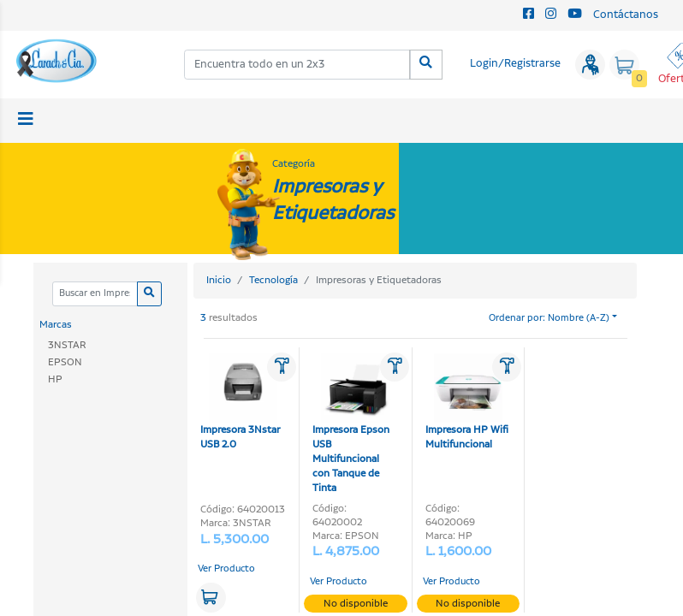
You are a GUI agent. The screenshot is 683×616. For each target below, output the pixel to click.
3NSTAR (67, 345)
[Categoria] (95, 294)
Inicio (219, 280)
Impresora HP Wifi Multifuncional (467, 402)
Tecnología (273, 280)
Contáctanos (626, 15)
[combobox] (297, 65)
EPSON (65, 362)
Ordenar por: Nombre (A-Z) (549, 318)
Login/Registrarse (515, 64)
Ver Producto (226, 569)
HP (55, 379)
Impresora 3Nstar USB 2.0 (240, 402)
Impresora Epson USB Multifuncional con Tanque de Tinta (351, 424)
